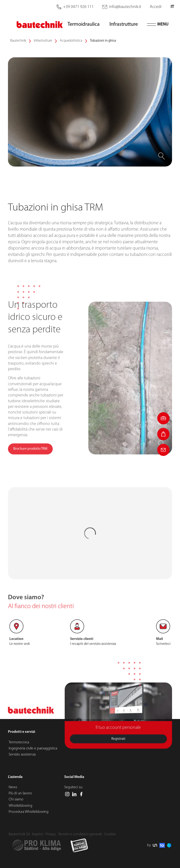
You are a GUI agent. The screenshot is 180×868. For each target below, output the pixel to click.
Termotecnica (19, 742)
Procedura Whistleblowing (29, 812)
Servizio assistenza (22, 754)
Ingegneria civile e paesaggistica (33, 748)
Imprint (38, 834)
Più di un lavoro (20, 793)
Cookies (110, 834)
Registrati (118, 750)
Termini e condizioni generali (80, 834)
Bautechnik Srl (19, 834)
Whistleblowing (21, 806)
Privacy (51, 834)
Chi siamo (16, 799)
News (13, 787)
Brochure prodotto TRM (30, 472)
